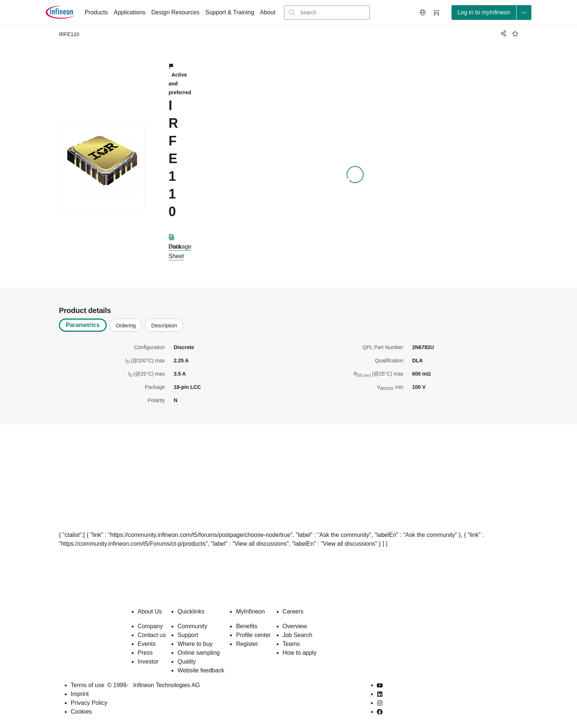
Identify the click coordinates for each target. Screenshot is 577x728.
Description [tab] (164, 326)
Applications (130, 12)
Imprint (80, 694)
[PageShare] (502, 34)
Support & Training (230, 12)
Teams (291, 644)
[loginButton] (491, 13)
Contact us (152, 635)
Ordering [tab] (126, 326)
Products (96, 12)
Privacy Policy (89, 703)
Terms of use (88, 685)
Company (150, 626)
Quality (187, 662)
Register (247, 644)
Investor (148, 662)
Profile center (253, 635)
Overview (295, 626)
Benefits (247, 626)
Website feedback (201, 670)
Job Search (298, 635)
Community (192, 626)
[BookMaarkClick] (515, 34)
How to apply (300, 653)
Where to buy (195, 644)
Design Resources (175, 12)
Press (145, 653)
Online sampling (199, 653)
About (268, 12)
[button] (423, 13)
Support (188, 635)
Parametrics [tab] (83, 325)
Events (147, 644)
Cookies (81, 712)
